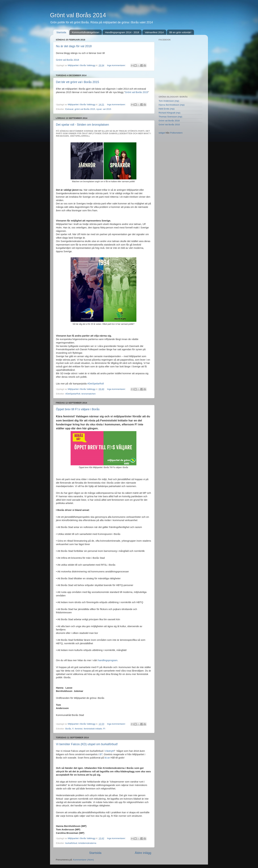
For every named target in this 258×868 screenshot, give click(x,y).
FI (104, 729)
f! (73, 729)
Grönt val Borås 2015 (136, 92)
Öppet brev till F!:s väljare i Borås (78, 409)
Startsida (61, 32)
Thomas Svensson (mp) (170, 117)
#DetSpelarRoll (96, 384)
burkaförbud (71, 843)
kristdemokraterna (87, 843)
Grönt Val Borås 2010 (169, 125)
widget (162, 133)
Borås (68, 729)
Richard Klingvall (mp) (169, 113)
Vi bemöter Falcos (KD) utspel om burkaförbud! (87, 744)
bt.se (107, 758)
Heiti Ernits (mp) (167, 109)
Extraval (69, 109)
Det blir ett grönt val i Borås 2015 (77, 82)
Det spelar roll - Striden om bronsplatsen (82, 125)
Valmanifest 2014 (154, 32)
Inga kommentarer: (117, 65)
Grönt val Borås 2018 (67, 60)
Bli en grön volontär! (180, 32)
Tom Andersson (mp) (169, 101)
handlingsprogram (108, 660)
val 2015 (107, 109)
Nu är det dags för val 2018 (74, 46)
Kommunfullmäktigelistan (86, 32)
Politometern (176, 133)
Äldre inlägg (143, 853)
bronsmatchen (89, 394)
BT (101, 754)
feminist (79, 729)
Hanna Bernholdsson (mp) (172, 105)
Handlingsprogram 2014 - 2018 (122, 32)
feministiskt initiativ (93, 729)
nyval (99, 109)
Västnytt (109, 751)
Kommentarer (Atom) (83, 860)
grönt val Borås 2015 (85, 109)
